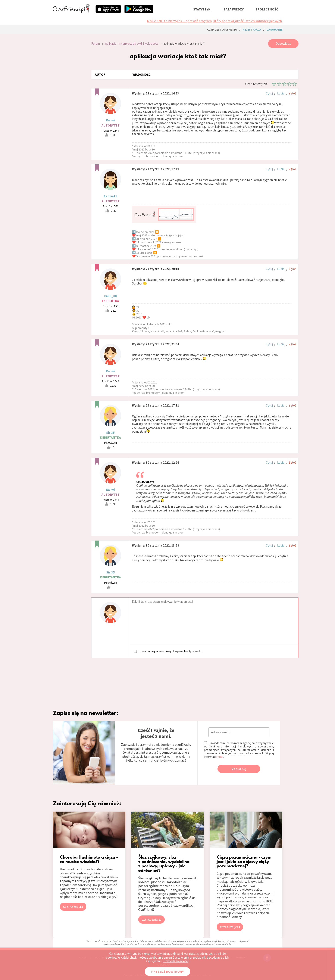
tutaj (220, 757)
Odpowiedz (283, 43)
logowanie (274, 29)
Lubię (281, 93)
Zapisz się (239, 769)
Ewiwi (110, 120)
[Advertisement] (69, 97)
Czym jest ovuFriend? (222, 29)
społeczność (267, 9)
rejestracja (252, 29)
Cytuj (269, 93)
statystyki (202, 9)
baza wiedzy (234, 9)
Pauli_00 (110, 296)
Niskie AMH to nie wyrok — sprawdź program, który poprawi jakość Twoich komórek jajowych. (215, 21)
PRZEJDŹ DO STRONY (167, 971)
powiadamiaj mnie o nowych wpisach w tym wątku (168, 651)
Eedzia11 (110, 196)
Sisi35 (110, 433)
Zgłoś (292, 93)
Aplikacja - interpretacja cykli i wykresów (132, 43)
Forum (96, 43)
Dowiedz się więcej (176, 961)
